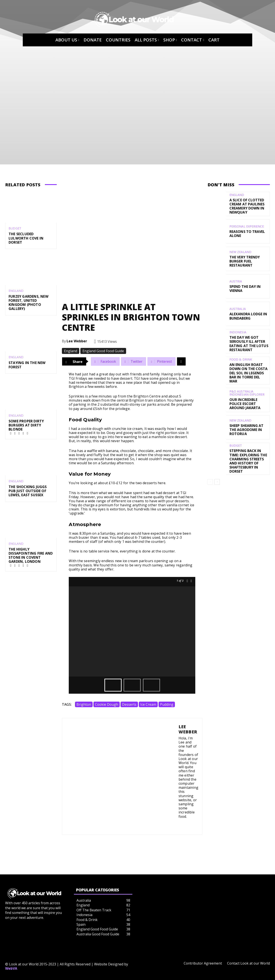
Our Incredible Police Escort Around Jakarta (245, 400)
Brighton (84, 704)
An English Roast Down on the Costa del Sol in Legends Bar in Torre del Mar (249, 371)
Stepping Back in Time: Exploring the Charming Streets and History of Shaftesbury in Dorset (248, 457)
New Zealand (240, 252)
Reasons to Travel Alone (247, 234)
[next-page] (217, 478)
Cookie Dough (107, 704)
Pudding (167, 704)
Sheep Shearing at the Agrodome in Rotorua (246, 426)
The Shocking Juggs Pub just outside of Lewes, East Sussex (28, 491)
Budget (15, 228)
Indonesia (238, 332)
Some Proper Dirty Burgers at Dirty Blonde (26, 425)
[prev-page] (210, 478)
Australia (238, 309)
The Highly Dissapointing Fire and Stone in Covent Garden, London (31, 555)
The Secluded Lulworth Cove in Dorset (26, 238)
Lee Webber (77, 341)
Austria (236, 281)
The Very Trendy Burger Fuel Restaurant (244, 261)
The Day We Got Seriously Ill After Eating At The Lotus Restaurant (249, 344)
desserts (129, 704)
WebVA (11, 968)
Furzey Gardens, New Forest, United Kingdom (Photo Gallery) (28, 303)
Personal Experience (247, 226)
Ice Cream (148, 704)
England (16, 291)
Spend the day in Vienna (245, 289)
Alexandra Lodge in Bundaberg (248, 316)
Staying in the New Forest (27, 365)
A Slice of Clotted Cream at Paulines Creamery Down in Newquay (247, 206)
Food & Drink (241, 360)
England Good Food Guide (103, 351)
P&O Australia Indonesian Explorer (247, 389)
